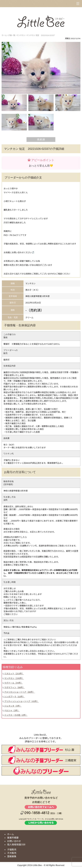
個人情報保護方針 (16, 844)
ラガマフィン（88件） (14, 687)
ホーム (11, 834)
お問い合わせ (14, 841)
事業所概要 (13, 838)
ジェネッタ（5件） (13, 706)
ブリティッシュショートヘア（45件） (21, 701)
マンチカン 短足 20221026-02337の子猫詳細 (34, 149)
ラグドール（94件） (13, 683)
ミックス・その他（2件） (16, 715)
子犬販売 (12, 853)
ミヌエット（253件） (14, 674)
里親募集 (12, 856)
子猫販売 (12, 849)
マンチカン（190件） (14, 678)
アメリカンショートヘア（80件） (19, 692)
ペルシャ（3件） (12, 710)
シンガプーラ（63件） (14, 697)
